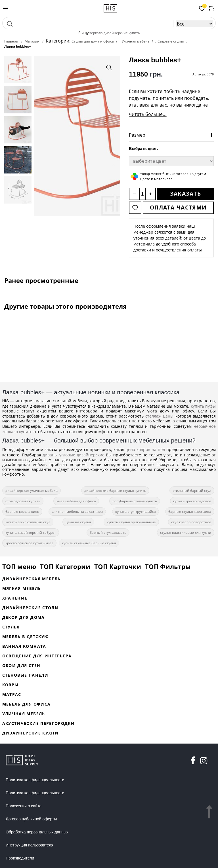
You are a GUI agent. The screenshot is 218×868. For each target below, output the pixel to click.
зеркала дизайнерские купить (115, 33)
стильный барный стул (192, 491)
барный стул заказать (108, 533)
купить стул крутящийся (136, 512)
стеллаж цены (159, 416)
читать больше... (148, 114)
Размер (137, 135)
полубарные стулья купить (135, 501)
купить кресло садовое (192, 501)
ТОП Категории (65, 566)
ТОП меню (19, 566)
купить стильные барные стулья (89, 543)
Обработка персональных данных (37, 832)
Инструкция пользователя (30, 845)
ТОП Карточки (118, 566)
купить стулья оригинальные (131, 522)
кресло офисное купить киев (29, 543)
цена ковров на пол (145, 449)
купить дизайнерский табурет (31, 533)
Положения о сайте (24, 806)
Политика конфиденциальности (35, 780)
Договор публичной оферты (31, 819)
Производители (20, 858)
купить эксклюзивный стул (28, 522)
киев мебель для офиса (76, 501)
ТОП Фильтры (168, 566)
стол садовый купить (23, 501)
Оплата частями (178, 208)
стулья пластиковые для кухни (186, 533)
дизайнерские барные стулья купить (115, 491)
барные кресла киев (22, 512)
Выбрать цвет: (143, 149)
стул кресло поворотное (191, 522)
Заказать (185, 194)
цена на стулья (78, 522)
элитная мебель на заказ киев (77, 512)
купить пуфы (203, 406)
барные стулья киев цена (190, 512)
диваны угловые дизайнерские (74, 455)
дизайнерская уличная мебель (32, 491)
